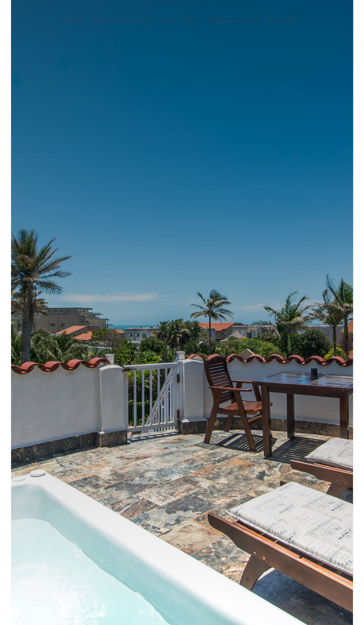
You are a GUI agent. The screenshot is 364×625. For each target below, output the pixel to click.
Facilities (180, 21)
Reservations (234, 21)
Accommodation (122, 21)
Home (74, 21)
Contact (284, 21)
